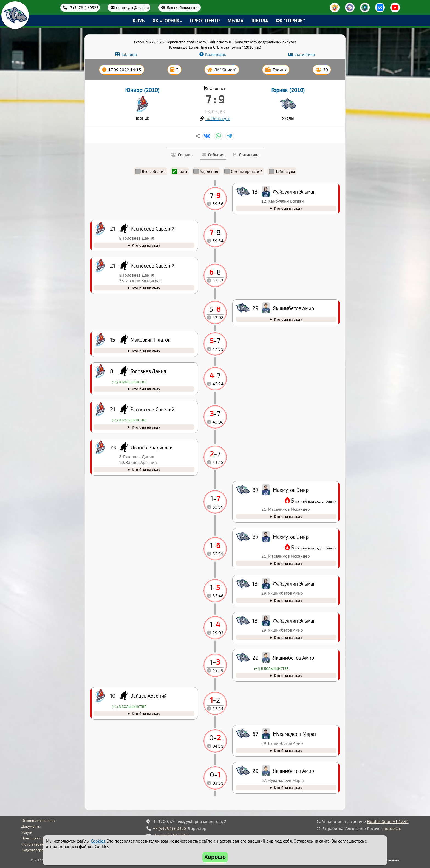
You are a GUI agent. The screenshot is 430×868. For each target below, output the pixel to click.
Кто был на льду (288, 788)
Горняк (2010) (288, 90)
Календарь (216, 54)
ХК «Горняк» (167, 21)
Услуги (27, 832)
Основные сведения (39, 821)
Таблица (129, 54)
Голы (179, 171)
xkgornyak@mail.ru (132, 8)
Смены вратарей (244, 171)
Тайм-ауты (282, 171)
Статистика (305, 54)
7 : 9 (215, 99)
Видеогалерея (33, 850)
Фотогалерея (32, 844)
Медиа (236, 21)
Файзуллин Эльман (294, 621)
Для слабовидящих (183, 8)
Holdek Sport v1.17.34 (388, 821)
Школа (260, 21)
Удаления (206, 171)
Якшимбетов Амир (293, 771)
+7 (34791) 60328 (83, 8)
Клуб (139, 21)
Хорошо (215, 857)
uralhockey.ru (218, 118)
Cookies (98, 841)
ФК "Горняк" (290, 21)
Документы (31, 826)
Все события (150, 171)
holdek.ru (393, 828)
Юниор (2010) (142, 90)
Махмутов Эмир (291, 537)
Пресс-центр (205, 21)
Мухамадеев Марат (295, 734)
